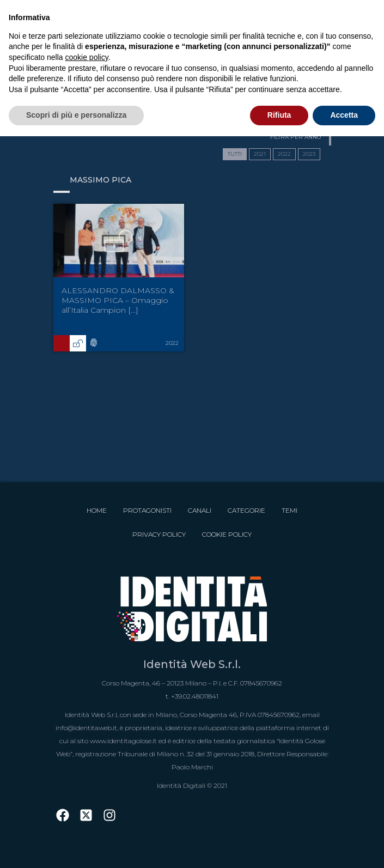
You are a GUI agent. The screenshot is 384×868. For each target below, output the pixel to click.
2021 (260, 154)
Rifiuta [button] (279, 115)
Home (97, 510)
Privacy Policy (159, 534)
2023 (309, 154)
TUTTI (235, 154)
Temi (289, 510)
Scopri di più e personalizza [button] (76, 115)
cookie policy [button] (87, 57)
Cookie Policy (227, 534)
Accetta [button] (344, 115)
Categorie (246, 510)
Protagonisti (147, 510)
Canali (200, 510)
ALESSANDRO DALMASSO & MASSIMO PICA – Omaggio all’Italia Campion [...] (118, 300)
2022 (284, 154)
